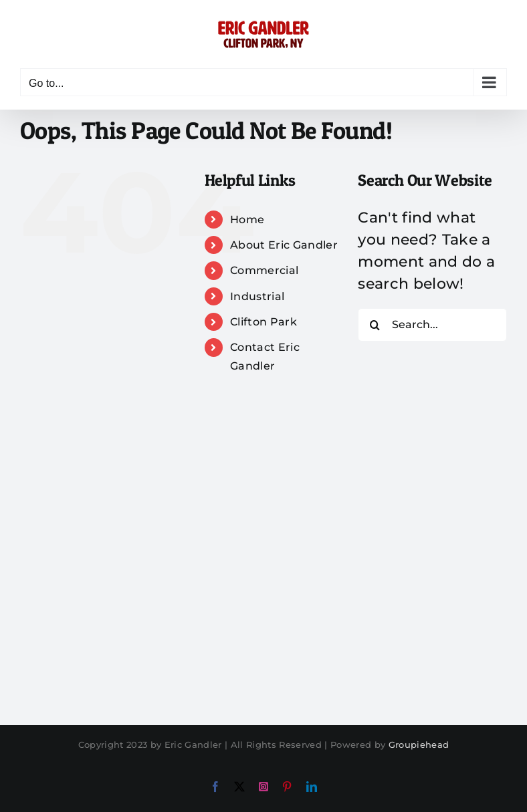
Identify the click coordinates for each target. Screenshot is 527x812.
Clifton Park (263, 322)
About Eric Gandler (284, 245)
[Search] (375, 325)
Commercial (264, 270)
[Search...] (432, 325)
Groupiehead (419, 745)
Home (247, 220)
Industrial (257, 296)
